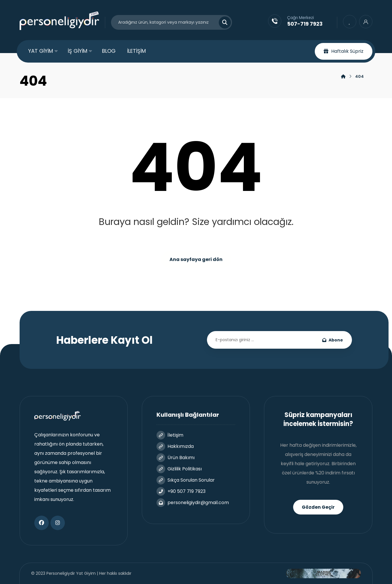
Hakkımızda (175, 446)
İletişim (170, 435)
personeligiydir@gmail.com (193, 503)
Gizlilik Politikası (179, 469)
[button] (42, 523)
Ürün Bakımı (176, 458)
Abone (333, 340)
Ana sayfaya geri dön (196, 259)
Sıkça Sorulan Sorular (186, 480)
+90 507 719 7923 (181, 491)
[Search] (221, 22)
